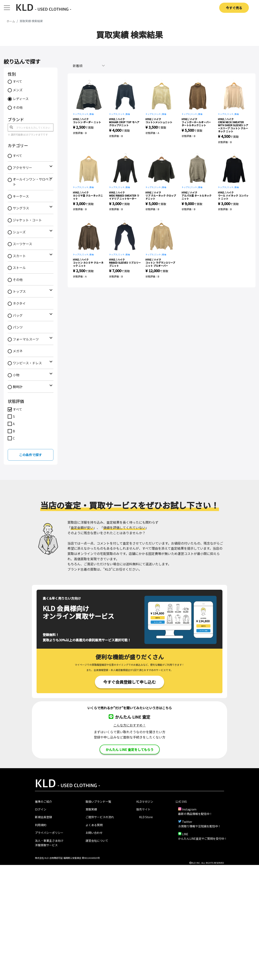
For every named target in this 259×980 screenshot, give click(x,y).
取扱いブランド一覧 (98, 802)
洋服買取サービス (46, 845)
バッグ (18, 315)
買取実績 (91, 809)
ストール (19, 268)
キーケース (21, 196)
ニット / (86, 114)
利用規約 (41, 825)
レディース (21, 99)
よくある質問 (94, 825)
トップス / (78, 114)
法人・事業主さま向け (49, 841)
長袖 (92, 114)
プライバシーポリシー (49, 833)
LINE (185, 834)
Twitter (187, 822)
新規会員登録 (43, 817)
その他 (18, 107)
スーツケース (22, 244)
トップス (19, 291)
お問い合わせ (94, 833)
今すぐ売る (234, 8)
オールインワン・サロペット (32, 182)
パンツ (18, 327)
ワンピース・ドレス (27, 363)
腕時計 (18, 387)
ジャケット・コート (27, 220)
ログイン (41, 809)
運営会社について (97, 841)
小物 (16, 375)
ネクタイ (19, 303)
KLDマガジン (145, 802)
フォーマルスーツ (26, 339)
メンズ (18, 90)
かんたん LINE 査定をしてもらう (130, 749)
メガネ (18, 351)
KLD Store (146, 817)
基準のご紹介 (43, 802)
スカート (19, 256)
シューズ (19, 232)
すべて (17, 81)
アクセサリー (22, 168)
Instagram (189, 809)
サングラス (21, 208)
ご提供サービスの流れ (100, 817)
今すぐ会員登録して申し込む (129, 682)
